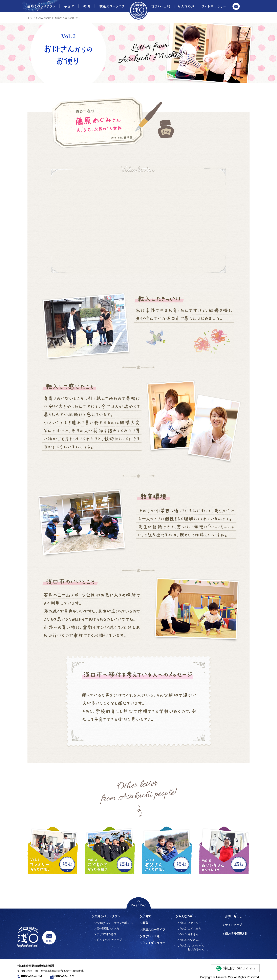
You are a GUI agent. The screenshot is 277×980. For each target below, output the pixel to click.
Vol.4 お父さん (188, 940)
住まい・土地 (161, 6)
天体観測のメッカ (107, 929)
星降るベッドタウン (38, 6)
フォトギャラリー (214, 6)
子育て (69, 6)
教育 (86, 6)
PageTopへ (139, 903)
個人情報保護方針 (236, 934)
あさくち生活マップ (108, 940)
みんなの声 (186, 6)
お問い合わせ (236, 9)
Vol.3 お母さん (188, 934)
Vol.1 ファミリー (190, 923)
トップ (31, 18)
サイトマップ (233, 925)
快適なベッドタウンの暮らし (114, 923)
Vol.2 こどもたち (190, 929)
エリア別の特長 (105, 934)
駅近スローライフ (111, 6)
